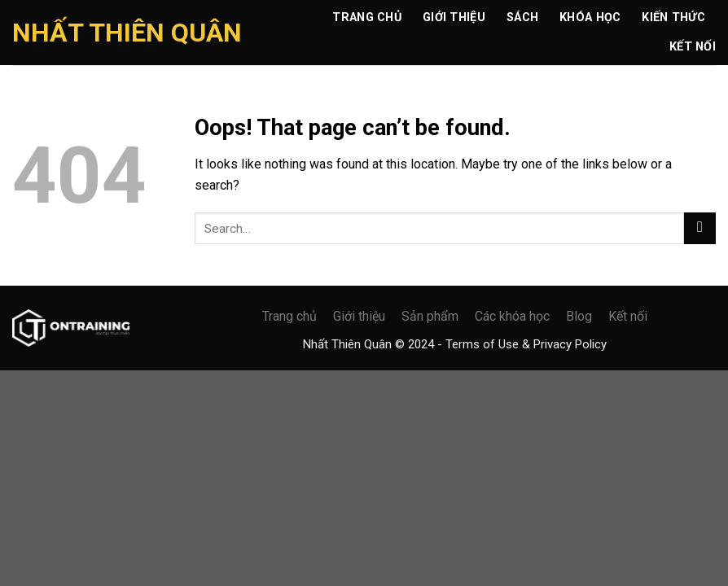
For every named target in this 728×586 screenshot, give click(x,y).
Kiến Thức (673, 17)
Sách (522, 17)
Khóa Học (590, 17)
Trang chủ (367, 17)
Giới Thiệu (454, 17)
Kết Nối (693, 47)
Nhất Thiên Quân (127, 33)
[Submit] (700, 228)
